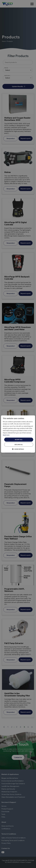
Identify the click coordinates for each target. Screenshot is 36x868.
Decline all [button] (19, 445)
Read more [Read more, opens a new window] (6, 435)
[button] (18, 449)
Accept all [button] (19, 439)
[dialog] (18, 434)
